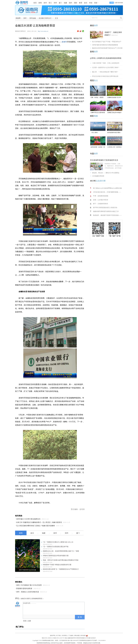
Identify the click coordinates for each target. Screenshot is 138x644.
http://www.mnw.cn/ (43, 31)
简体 (119, 3)
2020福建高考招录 (98, 176)
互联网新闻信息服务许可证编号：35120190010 (92, 640)
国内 (71, 3)
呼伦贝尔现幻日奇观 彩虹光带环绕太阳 (105, 76)
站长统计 (93, 638)
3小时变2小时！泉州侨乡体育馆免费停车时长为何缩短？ (114, 147)
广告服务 (71, 636)
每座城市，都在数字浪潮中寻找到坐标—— (107, 215)
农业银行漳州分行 (45, 18)
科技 (91, 3)
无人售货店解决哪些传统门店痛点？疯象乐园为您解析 (36, 526)
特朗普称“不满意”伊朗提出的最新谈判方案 (57, 565)
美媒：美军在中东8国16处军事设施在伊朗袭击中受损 (61, 560)
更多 (96, 3)
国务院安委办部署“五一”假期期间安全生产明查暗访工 (61, 569)
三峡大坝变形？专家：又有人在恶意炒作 (106, 63)
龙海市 (64, 42)
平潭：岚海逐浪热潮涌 (101, 196)
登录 (25, 621)
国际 (76, 3)
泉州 (45, 3)
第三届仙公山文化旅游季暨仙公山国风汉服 (107, 188)
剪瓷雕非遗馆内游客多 (24, 588)
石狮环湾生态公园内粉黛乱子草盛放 (98, 113)
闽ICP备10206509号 (73, 640)
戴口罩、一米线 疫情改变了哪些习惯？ (105, 72)
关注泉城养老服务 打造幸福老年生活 (104, 160)
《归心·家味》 (95, 133)
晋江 (50, 3)
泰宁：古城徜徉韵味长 (101, 204)
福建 (65, 3)
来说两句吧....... (54, 608)
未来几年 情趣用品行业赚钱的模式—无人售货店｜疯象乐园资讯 (39, 522)
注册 (116, 3)
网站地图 (77, 636)
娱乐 (86, 3)
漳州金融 (33, 18)
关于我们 (59, 636)
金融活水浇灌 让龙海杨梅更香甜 (31, 599)
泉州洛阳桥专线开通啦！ (114, 133)
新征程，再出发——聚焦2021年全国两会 (106, 173)
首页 (35, 3)
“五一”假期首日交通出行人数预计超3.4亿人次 (58, 542)
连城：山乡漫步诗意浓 (101, 200)
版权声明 (53, 636)
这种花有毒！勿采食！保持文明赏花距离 (98, 147)
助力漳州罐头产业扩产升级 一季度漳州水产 (107, 42)
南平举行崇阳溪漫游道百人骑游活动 (105, 208)
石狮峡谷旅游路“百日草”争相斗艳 (114, 98)
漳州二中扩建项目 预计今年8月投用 (29, 585)
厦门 (60, 3)
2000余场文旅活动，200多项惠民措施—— (107, 192)
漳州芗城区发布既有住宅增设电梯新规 (105, 45)
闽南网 (18, 18)
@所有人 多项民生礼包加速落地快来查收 (106, 58)
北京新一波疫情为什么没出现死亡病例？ (106, 67)
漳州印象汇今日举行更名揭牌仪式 (28, 519)
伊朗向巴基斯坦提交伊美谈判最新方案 (56, 556)
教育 (81, 3)
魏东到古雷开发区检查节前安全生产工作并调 (107, 48)
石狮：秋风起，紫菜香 (97, 97)
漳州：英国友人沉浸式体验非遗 (27, 592)
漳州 (55, 3)
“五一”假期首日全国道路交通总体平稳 (56, 547)
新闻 (40, 3)
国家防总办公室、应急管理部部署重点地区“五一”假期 (61, 551)
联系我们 (65, 636)
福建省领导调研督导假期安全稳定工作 (106, 211)
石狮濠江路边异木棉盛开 (114, 113)
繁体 (122, 3)
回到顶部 (83, 636)
